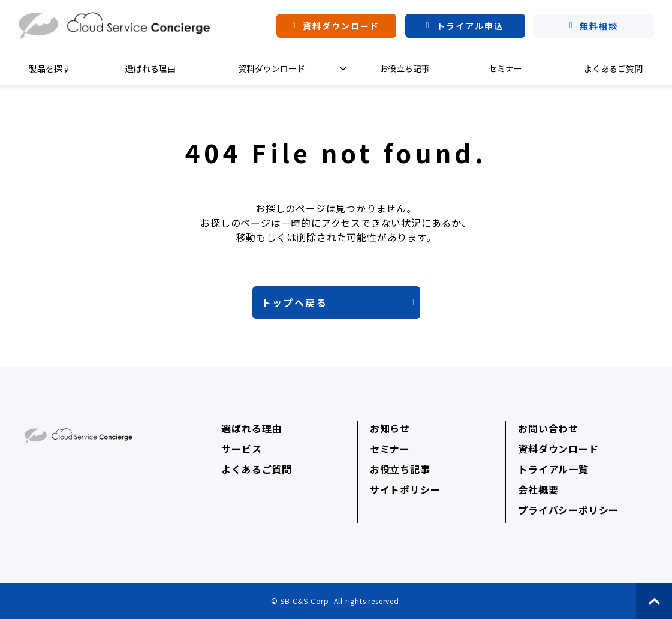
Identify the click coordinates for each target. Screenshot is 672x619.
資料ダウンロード (341, 26)
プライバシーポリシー (568, 510)
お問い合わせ (548, 428)
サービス (241, 449)
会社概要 (538, 489)
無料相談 (599, 26)
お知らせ (390, 428)
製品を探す (50, 68)
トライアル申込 (470, 26)
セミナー (505, 68)
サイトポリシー (405, 489)
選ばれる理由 (150, 68)
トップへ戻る (294, 302)
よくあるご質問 (613, 68)
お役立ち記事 (405, 68)
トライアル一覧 (553, 469)
